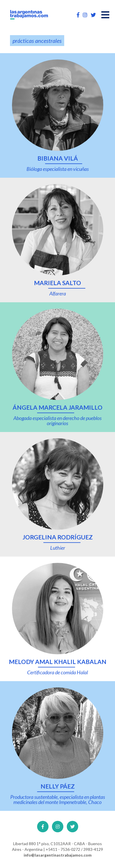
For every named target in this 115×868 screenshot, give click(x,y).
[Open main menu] (105, 15)
